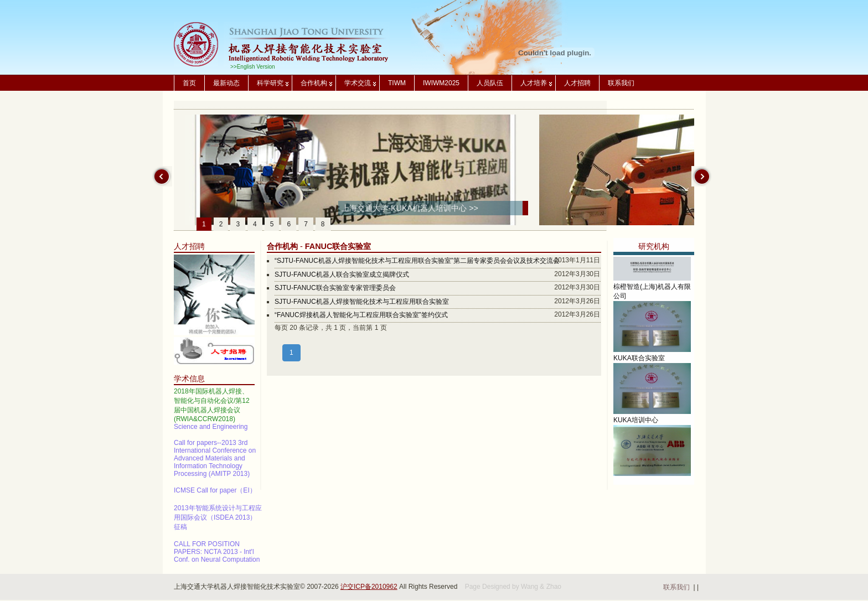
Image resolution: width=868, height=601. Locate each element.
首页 (189, 83)
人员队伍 (490, 83)
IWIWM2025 (441, 83)
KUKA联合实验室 (639, 362)
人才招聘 (577, 83)
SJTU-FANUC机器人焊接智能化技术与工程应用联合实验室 (362, 302)
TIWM (397, 83)
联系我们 (621, 83)
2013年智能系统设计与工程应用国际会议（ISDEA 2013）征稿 (218, 520)
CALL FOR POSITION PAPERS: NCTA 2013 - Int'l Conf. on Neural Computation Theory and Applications (217, 558)
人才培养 (534, 83)
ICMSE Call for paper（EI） (215, 493)
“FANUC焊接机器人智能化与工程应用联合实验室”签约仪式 (361, 315)
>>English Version (253, 67)
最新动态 (226, 83)
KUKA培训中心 (636, 424)
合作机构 (314, 83)
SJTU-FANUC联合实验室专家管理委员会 (335, 288)
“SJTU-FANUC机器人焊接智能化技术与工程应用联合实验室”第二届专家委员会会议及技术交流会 (417, 261)
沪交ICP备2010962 (369, 587)
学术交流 (358, 83)
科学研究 (270, 83)
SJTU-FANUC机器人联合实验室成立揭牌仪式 (342, 274)
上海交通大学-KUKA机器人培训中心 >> (410, 208)
